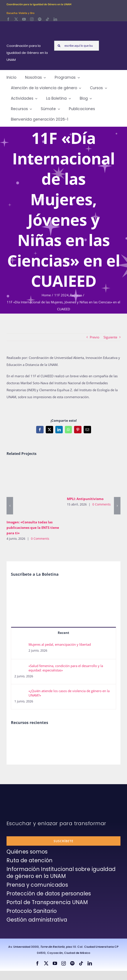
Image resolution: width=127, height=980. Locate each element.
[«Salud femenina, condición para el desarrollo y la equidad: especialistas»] (20, 667)
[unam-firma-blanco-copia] (19, 795)
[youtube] (24, 19)
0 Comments (40, 539)
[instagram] (32, 19)
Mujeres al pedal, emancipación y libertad (60, 644)
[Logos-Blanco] (28, 26)
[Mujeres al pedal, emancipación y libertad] (20, 646)
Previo (95, 337)
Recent (63, 633)
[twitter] (16, 19)
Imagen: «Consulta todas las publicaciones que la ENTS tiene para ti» (33, 528)
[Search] (59, 46)
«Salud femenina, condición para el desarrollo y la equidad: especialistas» (66, 668)
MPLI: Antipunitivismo (85, 499)
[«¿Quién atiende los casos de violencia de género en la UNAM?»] (20, 692)
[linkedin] (55, 19)
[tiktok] (47, 19)
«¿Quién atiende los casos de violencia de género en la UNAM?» (69, 693)
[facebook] (8, 19)
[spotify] (40, 19)
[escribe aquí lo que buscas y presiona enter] (77, 46)
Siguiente (110, 337)
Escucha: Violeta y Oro (20, 13)
